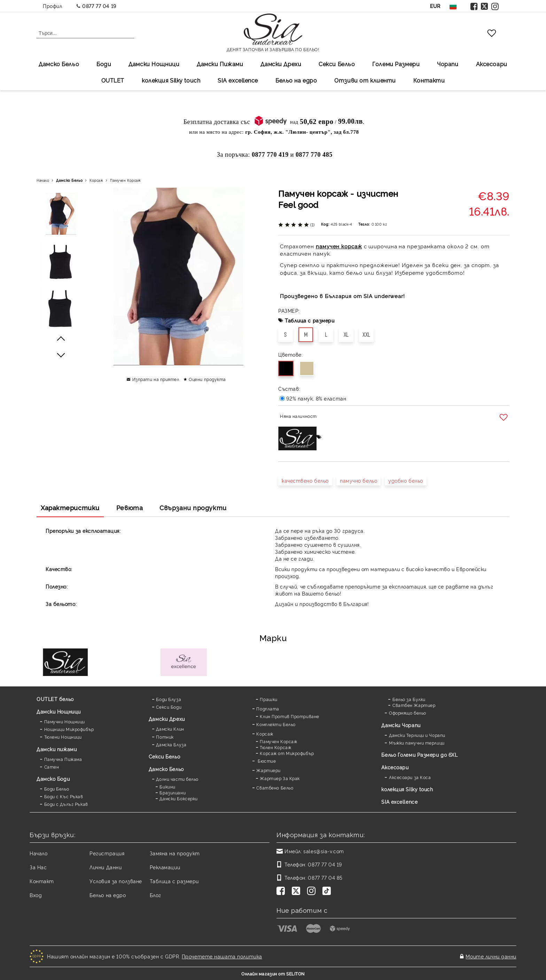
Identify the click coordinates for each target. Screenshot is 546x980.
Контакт (42, 881)
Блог (155, 895)
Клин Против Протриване (289, 716)
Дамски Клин (170, 729)
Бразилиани (173, 792)
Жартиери (268, 770)
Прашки (268, 699)
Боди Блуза (169, 699)
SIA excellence (399, 802)
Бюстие (266, 761)
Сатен (52, 767)
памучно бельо (358, 480)
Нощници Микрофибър (69, 729)
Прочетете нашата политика (222, 956)
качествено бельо (305, 480)
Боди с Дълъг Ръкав (66, 804)
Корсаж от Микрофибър (287, 753)
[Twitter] (297, 892)
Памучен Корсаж (125, 180)
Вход (36, 895)
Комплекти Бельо (276, 724)
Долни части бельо (177, 779)
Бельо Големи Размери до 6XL (419, 755)
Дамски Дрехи (281, 64)
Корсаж (96, 180)
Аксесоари (492, 64)
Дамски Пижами (220, 64)
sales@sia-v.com (323, 851)
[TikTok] (328, 892)
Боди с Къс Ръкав (64, 796)
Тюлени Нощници (63, 737)
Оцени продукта (207, 379)
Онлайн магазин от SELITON (273, 974)
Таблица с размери (310, 320)
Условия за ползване (116, 881)
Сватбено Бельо (275, 788)
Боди (104, 64)
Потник (165, 737)
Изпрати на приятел (156, 379)
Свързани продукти (193, 507)
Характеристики (70, 507)
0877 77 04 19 (99, 6)
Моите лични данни (491, 956)
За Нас (38, 867)
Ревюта (130, 507)
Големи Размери (396, 64)
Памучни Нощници (65, 721)
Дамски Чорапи (401, 725)
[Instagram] (313, 892)
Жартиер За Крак (280, 778)
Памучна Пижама (63, 759)
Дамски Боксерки (178, 798)
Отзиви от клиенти (365, 80)
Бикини (167, 787)
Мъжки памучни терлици (417, 743)
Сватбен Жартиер (414, 705)
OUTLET (113, 80)
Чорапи (448, 64)
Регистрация (107, 853)
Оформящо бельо (408, 713)
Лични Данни (106, 867)
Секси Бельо (337, 64)
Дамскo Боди (53, 779)
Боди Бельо (57, 789)
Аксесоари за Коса (410, 777)
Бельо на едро (296, 80)
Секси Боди (169, 707)
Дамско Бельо (59, 64)
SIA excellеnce (238, 80)
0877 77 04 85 (325, 877)
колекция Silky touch (171, 80)
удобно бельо (406, 480)
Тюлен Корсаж (275, 747)
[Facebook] (282, 892)
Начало (43, 180)
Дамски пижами (57, 749)
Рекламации (165, 867)
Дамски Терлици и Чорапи (417, 735)
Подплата (268, 709)
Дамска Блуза (171, 744)
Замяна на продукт (175, 853)
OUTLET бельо (55, 699)
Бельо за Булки (409, 699)
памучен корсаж (339, 246)
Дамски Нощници (154, 64)
